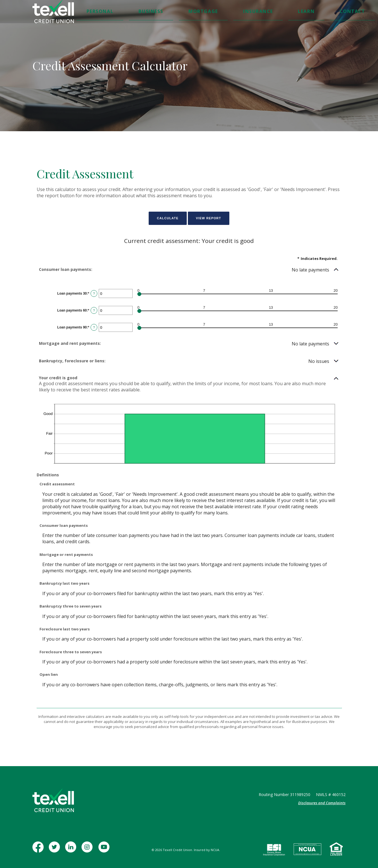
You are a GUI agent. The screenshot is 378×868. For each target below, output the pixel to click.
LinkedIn (72, 850)
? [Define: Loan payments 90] (94, 327)
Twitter (55, 850)
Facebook (39, 850)
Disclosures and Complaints (322, 803)
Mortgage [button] (176, 12)
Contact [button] (249, 12)
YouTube (105, 850)
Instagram (88, 850)
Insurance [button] (204, 12)
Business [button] (149, 12)
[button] (189, 270)
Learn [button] (228, 12)
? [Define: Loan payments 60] (94, 310)
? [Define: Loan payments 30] (94, 293)
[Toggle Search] (302, 13)
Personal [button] (123, 12)
